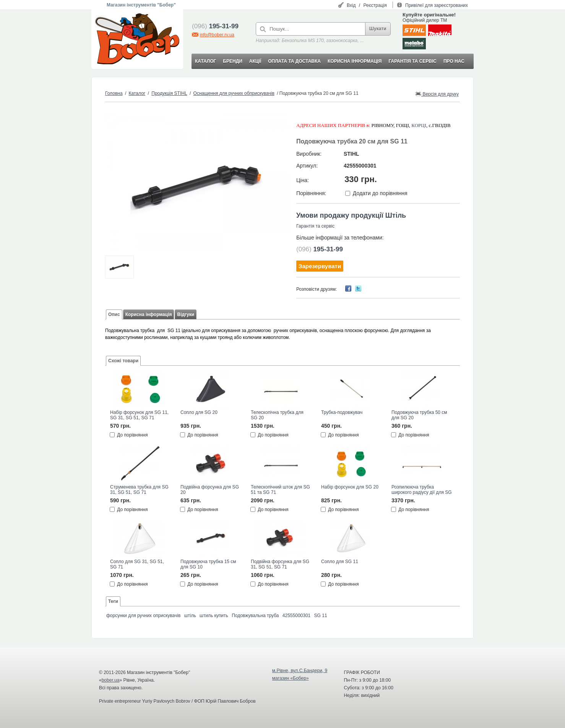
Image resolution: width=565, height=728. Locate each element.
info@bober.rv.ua (217, 35)
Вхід (351, 5)
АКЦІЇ (255, 61)
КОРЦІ (419, 125)
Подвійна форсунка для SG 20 (210, 490)
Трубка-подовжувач (342, 412)
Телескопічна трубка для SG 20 (277, 415)
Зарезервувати (320, 266)
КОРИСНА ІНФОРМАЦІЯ (355, 61)
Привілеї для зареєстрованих (437, 5)
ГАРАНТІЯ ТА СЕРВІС (412, 61)
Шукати (378, 29)
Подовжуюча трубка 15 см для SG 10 (208, 564)
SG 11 (321, 616)
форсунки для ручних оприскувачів (143, 616)
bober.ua (111, 680)
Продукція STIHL (169, 93)
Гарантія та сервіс (315, 226)
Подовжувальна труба (255, 616)
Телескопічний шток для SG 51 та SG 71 (280, 490)
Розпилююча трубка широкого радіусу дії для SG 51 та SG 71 (422, 490)
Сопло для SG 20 (199, 412)
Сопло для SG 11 (340, 562)
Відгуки (186, 314)
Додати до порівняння (380, 193)
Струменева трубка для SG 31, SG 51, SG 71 (139, 490)
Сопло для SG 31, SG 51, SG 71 (137, 564)
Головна (114, 93)
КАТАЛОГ (205, 61)
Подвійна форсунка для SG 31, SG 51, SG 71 (280, 564)
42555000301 (296, 616)
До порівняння (132, 435)
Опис (114, 314)
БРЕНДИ (232, 61)
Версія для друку (437, 94)
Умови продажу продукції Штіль (351, 215)
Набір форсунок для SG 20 (350, 487)
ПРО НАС (454, 61)
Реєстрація (375, 5)
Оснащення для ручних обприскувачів (234, 93)
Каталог (137, 93)
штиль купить (214, 616)
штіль (190, 616)
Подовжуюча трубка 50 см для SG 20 (419, 415)
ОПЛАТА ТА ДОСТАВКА (294, 61)
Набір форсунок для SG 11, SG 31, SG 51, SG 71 (139, 415)
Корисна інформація (149, 314)
